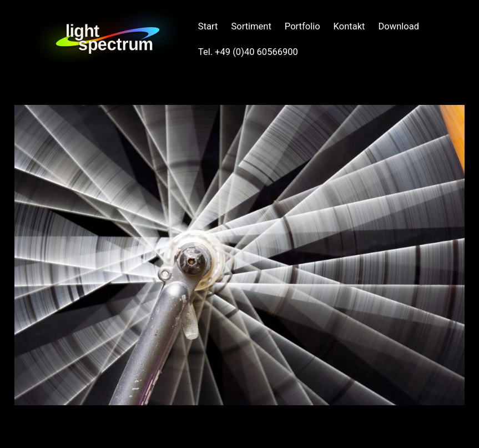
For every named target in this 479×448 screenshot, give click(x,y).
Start (208, 26)
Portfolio (302, 26)
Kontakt (349, 26)
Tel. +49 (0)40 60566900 (248, 52)
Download (399, 26)
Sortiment (251, 26)
